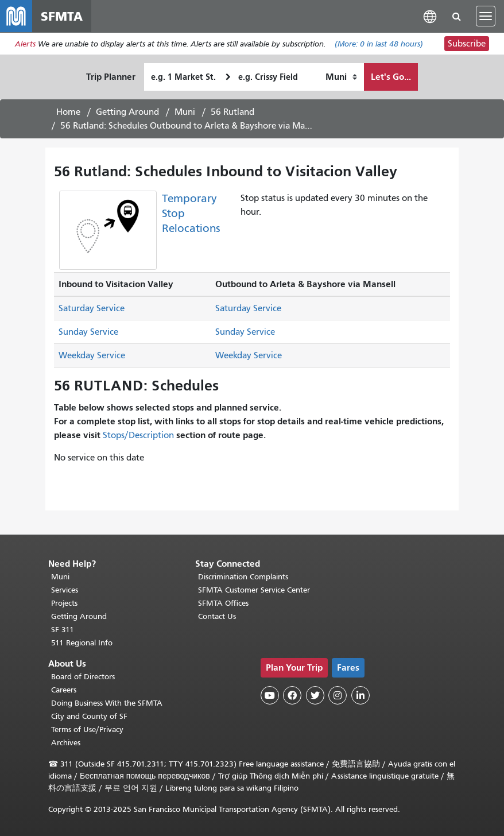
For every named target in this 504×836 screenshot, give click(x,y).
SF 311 (63, 630)
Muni (185, 112)
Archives (66, 743)
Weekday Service (92, 355)
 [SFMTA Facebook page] (292, 695)
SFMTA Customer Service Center (254, 590)
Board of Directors (83, 677)
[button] (430, 16)
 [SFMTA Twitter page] (315, 695)
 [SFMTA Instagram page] (338, 695)
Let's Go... (391, 77)
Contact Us (217, 616)
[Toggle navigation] (486, 16)
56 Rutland (232, 112)
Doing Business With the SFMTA (107, 703)
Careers (64, 690)
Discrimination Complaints (243, 577)
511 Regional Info (82, 643)
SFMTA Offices (223, 603)
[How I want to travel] (341, 77)
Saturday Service (92, 308)
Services (65, 590)
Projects (64, 603)
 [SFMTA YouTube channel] (270, 695)
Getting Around (127, 112)
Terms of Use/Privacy (87, 729)
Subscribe (467, 44)
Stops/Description (138, 435)
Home (68, 112)
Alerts (25, 44)
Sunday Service (88, 332)
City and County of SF (89, 716)
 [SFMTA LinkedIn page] (360, 695)
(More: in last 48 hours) (379, 44)
